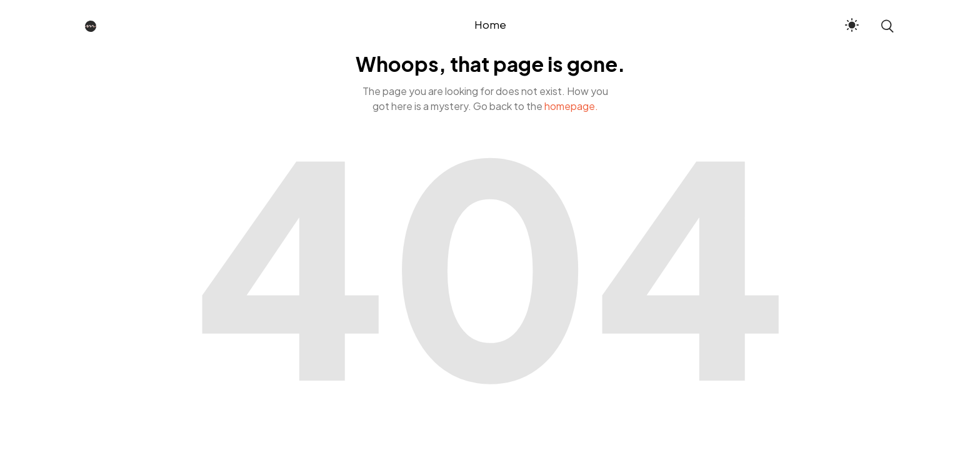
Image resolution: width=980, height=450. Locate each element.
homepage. (571, 106)
